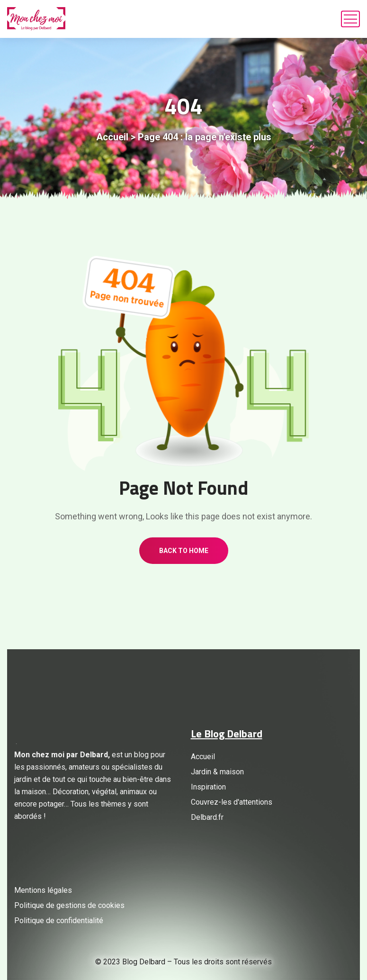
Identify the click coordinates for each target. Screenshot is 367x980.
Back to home (184, 551)
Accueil (112, 137)
